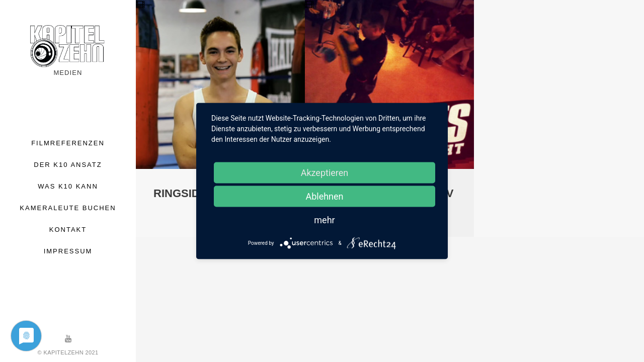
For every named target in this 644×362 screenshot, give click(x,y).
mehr (324, 220)
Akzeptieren (325, 173)
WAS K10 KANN (68, 186)
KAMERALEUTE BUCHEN (68, 208)
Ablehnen (324, 196)
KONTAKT (68, 230)
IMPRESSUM (68, 251)
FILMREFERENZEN (68, 143)
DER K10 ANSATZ (68, 165)
